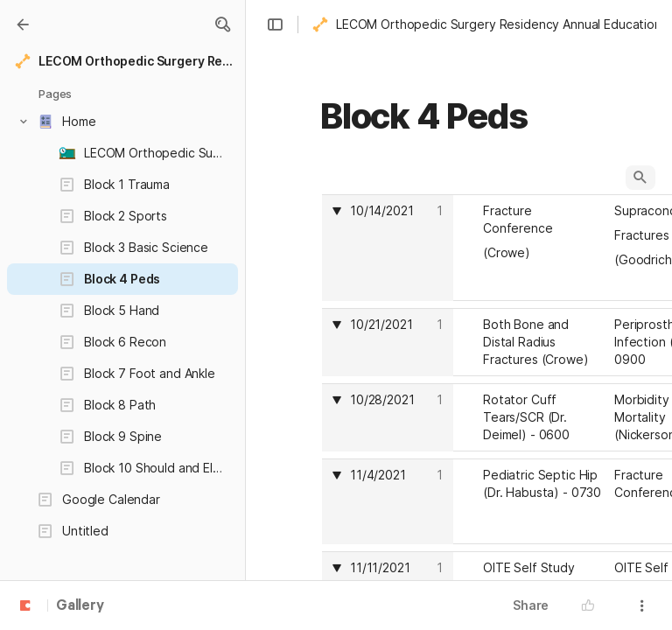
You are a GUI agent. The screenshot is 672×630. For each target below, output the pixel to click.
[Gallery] (23, 24)
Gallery (80, 606)
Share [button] (531, 605)
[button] (222, 24)
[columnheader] (388, 248)
